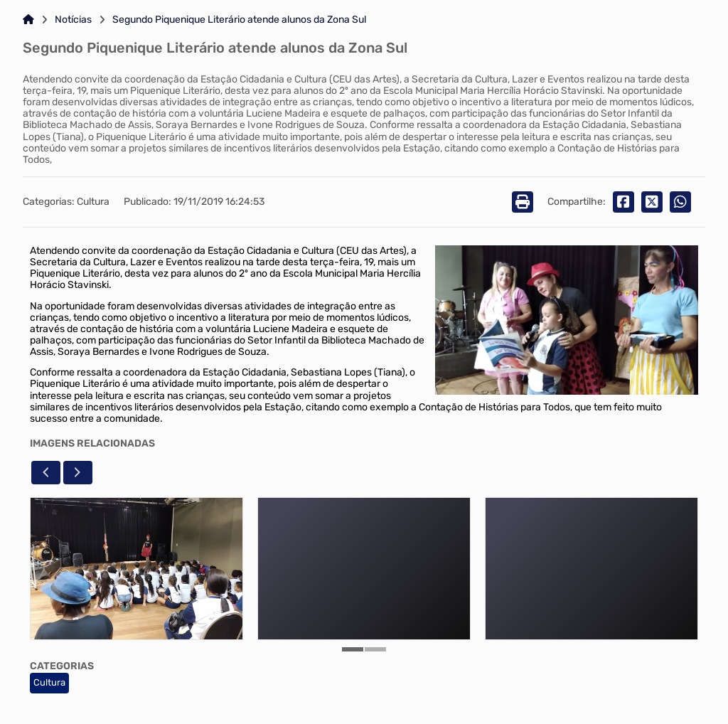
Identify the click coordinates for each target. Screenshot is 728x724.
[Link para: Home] (28, 20)
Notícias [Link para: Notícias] (73, 20)
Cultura (49, 682)
